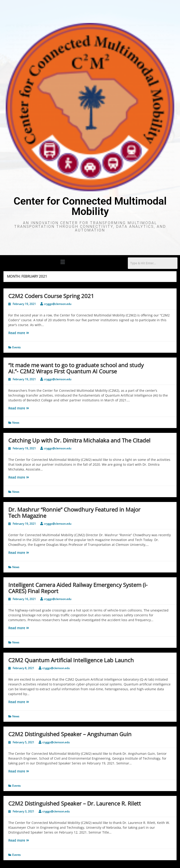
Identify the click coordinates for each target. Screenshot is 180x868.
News (16, 423)
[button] (63, 262)
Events (16, 347)
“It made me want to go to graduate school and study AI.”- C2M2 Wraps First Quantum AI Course (76, 368)
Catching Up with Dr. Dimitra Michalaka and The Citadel (79, 440)
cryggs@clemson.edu (58, 304)
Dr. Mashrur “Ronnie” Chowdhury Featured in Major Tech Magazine (74, 512)
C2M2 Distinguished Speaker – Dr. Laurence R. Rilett (75, 803)
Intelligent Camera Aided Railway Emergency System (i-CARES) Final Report (78, 588)
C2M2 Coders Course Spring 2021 (51, 296)
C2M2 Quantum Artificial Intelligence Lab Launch (71, 660)
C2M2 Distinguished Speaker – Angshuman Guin (70, 734)
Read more (22, 333)
